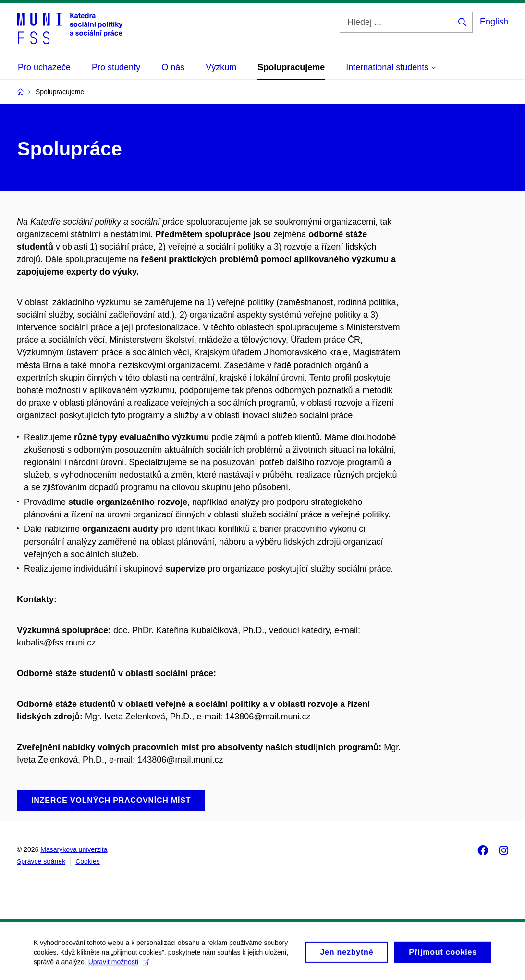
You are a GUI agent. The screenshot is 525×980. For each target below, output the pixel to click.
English (494, 22)
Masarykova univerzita (74, 849)
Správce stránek (41, 861)
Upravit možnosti (119, 966)
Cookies (88, 861)
